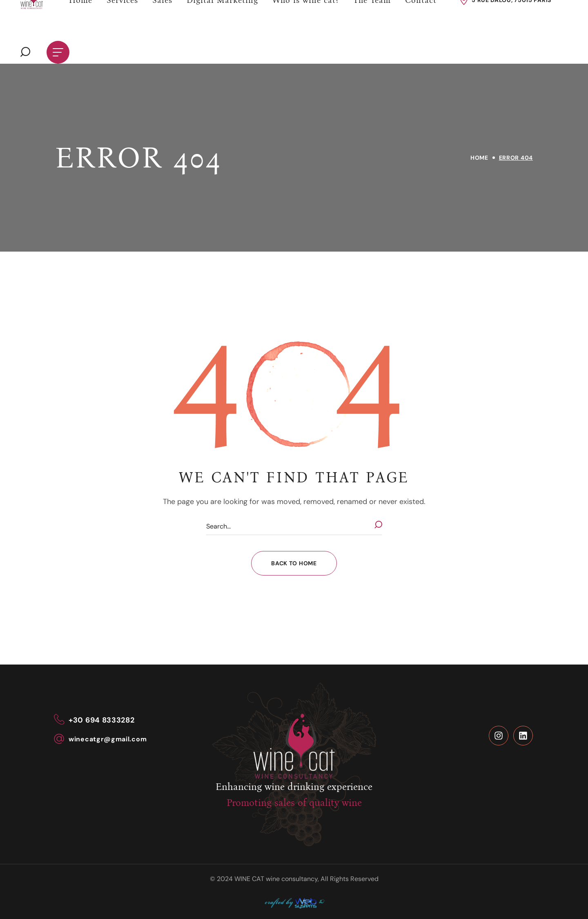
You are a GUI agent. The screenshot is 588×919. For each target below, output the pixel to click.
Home (479, 158)
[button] (25, 52)
